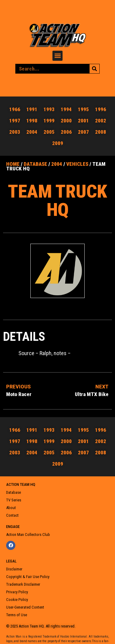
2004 (57, 164)
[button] (57, 56)
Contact (12, 515)
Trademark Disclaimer (23, 584)
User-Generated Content (25, 607)
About (11, 508)
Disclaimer (14, 569)
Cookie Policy (17, 600)
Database (35, 164)
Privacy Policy (17, 592)
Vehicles (77, 164)
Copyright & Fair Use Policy (28, 577)
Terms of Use (17, 615)
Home (13, 164)
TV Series (14, 500)
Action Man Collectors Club (28, 535)
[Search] (94, 69)
